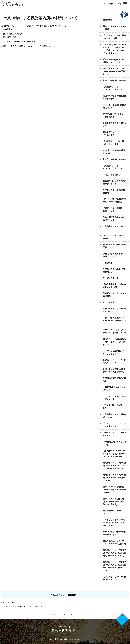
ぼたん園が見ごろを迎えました (114, 407)
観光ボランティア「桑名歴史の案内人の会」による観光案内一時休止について (114, 553)
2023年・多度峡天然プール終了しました (114, 352)
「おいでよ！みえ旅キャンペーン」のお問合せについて (114, 321)
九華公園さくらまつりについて (114, 125)
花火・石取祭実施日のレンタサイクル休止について (114, 370)
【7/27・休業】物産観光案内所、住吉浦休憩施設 (114, 201)
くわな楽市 (108, 263)
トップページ (6, 606)
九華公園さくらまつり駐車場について (114, 416)
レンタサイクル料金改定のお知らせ (114, 237)
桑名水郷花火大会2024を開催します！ (114, 219)
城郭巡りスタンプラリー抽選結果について (114, 361)
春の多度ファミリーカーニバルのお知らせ (114, 134)
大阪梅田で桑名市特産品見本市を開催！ (114, 97)
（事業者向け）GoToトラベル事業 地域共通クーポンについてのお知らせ (114, 454)
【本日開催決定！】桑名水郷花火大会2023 (114, 286)
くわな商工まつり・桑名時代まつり (114, 310)
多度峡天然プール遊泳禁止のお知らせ (114, 191)
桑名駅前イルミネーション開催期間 (114, 295)
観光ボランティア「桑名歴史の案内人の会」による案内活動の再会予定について (114, 466)
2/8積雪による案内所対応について (114, 152)
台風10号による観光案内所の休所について (115, 182)
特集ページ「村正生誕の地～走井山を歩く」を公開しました (114, 342)
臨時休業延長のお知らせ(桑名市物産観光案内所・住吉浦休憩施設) (114, 502)
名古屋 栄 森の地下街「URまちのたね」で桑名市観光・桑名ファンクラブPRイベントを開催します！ (114, 49)
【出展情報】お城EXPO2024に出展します (113, 167)
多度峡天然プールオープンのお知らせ (114, 270)
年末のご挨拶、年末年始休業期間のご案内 (114, 533)
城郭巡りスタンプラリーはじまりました (114, 434)
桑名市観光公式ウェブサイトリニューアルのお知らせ (114, 542)
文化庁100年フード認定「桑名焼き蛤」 (113, 115)
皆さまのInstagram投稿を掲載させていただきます (114, 61)
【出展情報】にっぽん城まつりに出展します (114, 143)
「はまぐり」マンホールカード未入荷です (114, 425)
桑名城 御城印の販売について (114, 512)
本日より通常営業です (113, 175)
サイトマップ (75, 614)
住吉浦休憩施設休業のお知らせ (114, 379)
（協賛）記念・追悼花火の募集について (114, 210)
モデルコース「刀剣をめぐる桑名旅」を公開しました (114, 331)
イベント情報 (109, 302)
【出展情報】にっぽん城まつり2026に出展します (114, 37)
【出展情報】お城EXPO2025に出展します (113, 88)
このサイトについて (58, 614)
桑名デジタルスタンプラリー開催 (114, 28)
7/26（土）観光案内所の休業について (114, 106)
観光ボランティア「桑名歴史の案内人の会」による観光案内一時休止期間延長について (114, 566)
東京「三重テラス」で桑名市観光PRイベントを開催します (114, 71)
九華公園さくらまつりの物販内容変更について (114, 578)
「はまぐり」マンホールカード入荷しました (114, 398)
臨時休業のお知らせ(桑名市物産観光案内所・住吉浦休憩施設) (114, 490)
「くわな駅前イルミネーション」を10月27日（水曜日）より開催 (114, 523)
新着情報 (108, 20)
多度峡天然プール (111, 278)
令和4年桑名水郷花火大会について (114, 389)
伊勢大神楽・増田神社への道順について (114, 255)
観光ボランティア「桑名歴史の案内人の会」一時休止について (114, 478)
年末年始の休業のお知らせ (114, 81)
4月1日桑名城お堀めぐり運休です (115, 443)
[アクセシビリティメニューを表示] (124, 14)
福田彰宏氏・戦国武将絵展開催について (114, 246)
